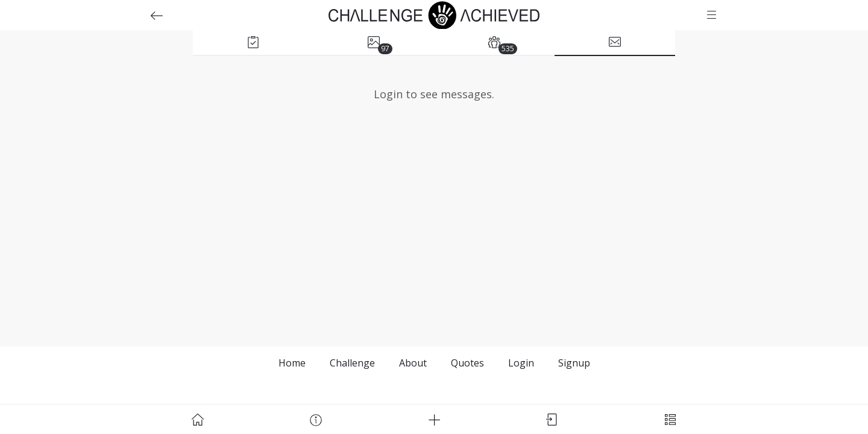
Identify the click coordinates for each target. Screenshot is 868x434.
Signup (574, 363)
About (413, 363)
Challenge (352, 363)
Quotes (467, 363)
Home (292, 363)
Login (521, 363)
